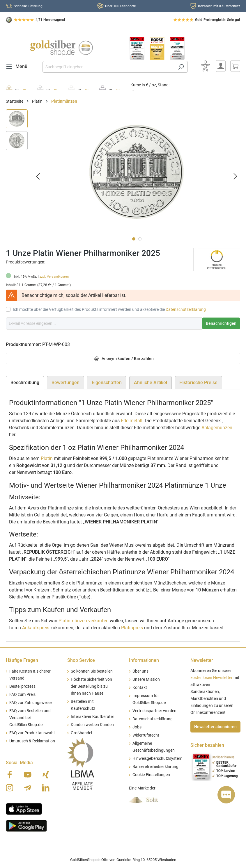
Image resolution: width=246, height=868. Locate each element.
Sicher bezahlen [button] (207, 745)
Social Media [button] (19, 763)
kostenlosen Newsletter (212, 678)
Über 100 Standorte (120, 6)
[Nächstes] (236, 176)
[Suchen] (181, 67)
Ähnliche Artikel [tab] (151, 383)
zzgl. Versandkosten (54, 277)
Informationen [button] (144, 660)
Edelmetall (132, 421)
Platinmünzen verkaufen (84, 621)
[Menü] (18, 67)
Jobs (137, 727)
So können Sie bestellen (92, 671)
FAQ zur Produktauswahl (32, 733)
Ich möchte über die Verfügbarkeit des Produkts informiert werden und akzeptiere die (109, 309)
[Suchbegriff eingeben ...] (108, 67)
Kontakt (140, 688)
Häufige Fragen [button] (22, 660)
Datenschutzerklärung (186, 309)
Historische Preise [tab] (198, 383)
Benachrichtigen (221, 323)
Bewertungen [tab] (66, 383)
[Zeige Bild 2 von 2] (140, 239)
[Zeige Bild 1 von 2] (134, 239)
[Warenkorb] (235, 66)
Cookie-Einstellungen (151, 775)
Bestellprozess (22, 686)
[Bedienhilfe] (205, 66)
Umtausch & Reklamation (32, 741)
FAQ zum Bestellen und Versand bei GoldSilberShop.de (30, 718)
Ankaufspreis (36, 628)
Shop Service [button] (81, 660)
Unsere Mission (146, 679)
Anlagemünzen (217, 428)
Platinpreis (132, 628)
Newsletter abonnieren (215, 727)
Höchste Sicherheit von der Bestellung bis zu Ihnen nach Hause (91, 686)
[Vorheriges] (38, 176)
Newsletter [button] (202, 660)
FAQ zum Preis (22, 695)
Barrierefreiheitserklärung (155, 767)
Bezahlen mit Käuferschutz (219, 6)
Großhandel (81, 733)
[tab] (25, 383)
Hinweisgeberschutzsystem (157, 759)
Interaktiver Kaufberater (92, 717)
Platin (47, 458)
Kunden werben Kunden (92, 725)
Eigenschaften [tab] (107, 383)
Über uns (140, 671)
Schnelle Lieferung (28, 6)
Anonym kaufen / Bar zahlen (123, 359)
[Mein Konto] (221, 66)
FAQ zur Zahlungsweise (30, 703)
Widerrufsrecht (146, 735)
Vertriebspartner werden (154, 711)
